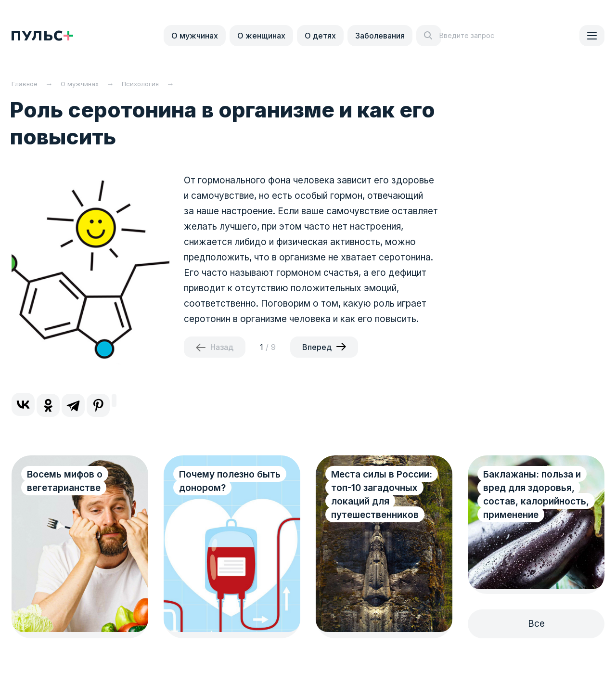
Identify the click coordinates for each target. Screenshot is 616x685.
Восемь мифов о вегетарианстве (65, 481)
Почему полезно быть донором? (230, 481)
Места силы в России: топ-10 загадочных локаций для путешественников (382, 495)
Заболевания (380, 36)
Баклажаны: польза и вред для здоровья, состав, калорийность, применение (536, 495)
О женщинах (261, 36)
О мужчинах (195, 36)
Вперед (317, 347)
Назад (222, 347)
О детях (320, 36)
